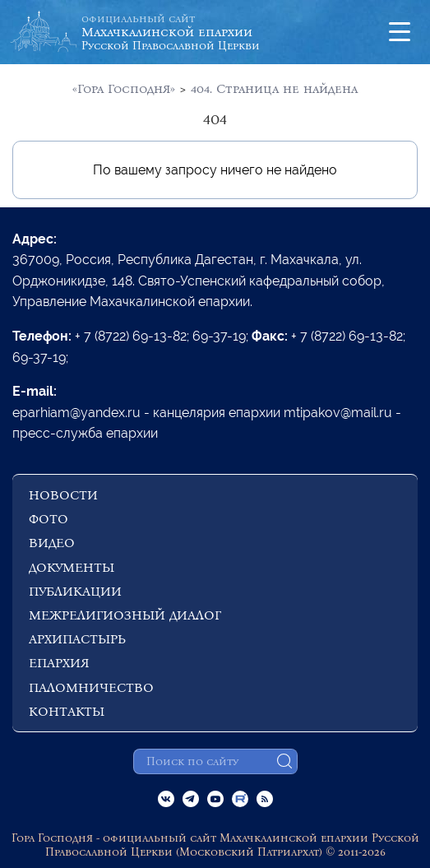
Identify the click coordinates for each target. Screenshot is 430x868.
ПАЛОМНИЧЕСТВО (91, 687)
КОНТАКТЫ (67, 711)
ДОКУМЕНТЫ (72, 567)
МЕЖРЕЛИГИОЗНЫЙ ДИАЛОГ (125, 615)
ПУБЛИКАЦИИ (75, 591)
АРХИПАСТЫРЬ (77, 639)
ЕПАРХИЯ (59, 663)
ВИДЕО (52, 543)
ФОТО (49, 519)
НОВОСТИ (63, 495)
